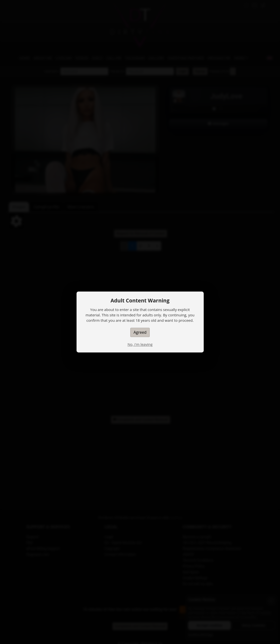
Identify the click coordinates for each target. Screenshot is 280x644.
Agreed (140, 332)
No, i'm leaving (140, 344)
